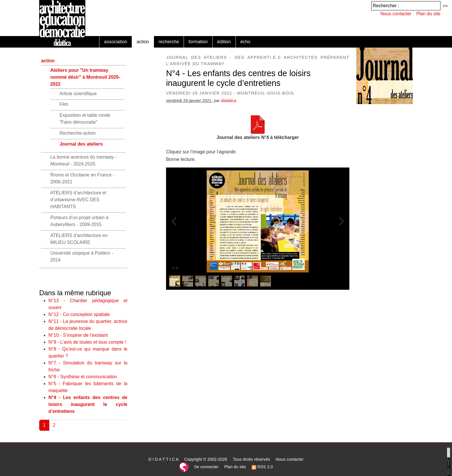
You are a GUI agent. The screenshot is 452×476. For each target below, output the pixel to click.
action (143, 42)
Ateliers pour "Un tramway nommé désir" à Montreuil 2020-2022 (85, 77)
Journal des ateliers (81, 144)
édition (224, 42)
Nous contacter (396, 14)
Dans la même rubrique (75, 293)
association (116, 42)
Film (64, 104)
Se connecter (206, 467)
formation (198, 42)
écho (245, 42)
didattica (229, 101)
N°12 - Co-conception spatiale (79, 314)
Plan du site (428, 14)
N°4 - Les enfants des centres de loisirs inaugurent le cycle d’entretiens (88, 404)
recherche (169, 42)
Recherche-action (77, 133)
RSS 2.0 (262, 467)
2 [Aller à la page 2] (54, 425)
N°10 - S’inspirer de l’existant (78, 335)
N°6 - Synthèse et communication (83, 377)
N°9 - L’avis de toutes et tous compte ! (87, 342)
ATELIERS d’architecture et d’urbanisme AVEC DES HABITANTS (78, 200)
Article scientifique (78, 94)
